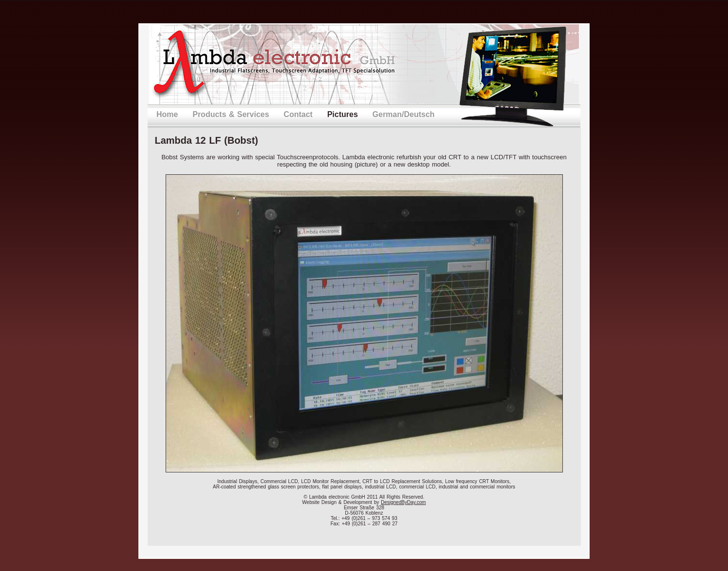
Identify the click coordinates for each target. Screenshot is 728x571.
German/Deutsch (404, 114)
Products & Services (231, 114)
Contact (298, 114)
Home (167, 114)
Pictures (343, 114)
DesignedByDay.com (403, 502)
